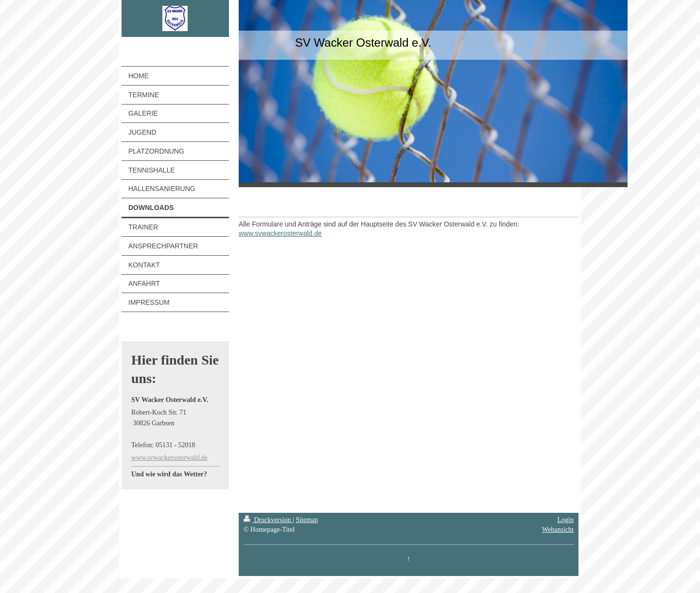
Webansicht (558, 530)
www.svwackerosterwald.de (169, 458)
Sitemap (307, 520)
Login (566, 520)
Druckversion (268, 520)
